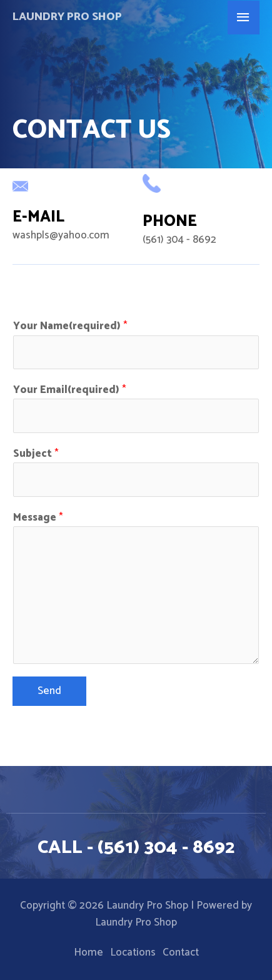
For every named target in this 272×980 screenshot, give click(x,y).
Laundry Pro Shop (67, 17)
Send (49, 691)
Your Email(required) (70, 390)
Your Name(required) (70, 326)
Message (38, 518)
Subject (36, 454)
